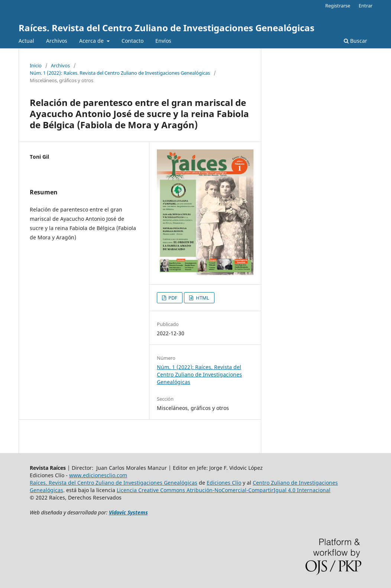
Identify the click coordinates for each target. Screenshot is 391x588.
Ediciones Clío (224, 483)
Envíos (163, 41)
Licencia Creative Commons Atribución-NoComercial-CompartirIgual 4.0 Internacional (224, 490)
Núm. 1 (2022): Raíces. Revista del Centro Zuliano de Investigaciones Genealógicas (120, 73)
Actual (26, 41)
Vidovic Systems (128, 512)
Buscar (356, 41)
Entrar (366, 6)
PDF (172, 298)
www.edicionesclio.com (98, 475)
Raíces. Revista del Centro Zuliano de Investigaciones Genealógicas (167, 28)
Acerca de (92, 41)
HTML (202, 298)
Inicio (36, 65)
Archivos (57, 41)
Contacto (133, 41)
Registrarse (338, 6)
